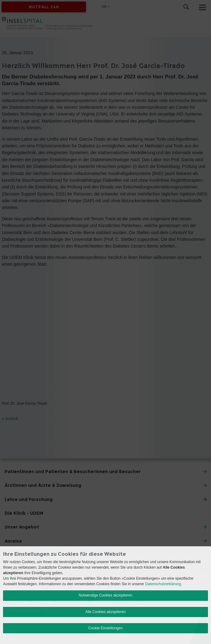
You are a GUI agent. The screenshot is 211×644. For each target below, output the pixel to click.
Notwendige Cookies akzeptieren (105, 595)
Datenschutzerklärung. (164, 584)
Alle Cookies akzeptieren (105, 612)
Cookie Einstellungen (106, 628)
